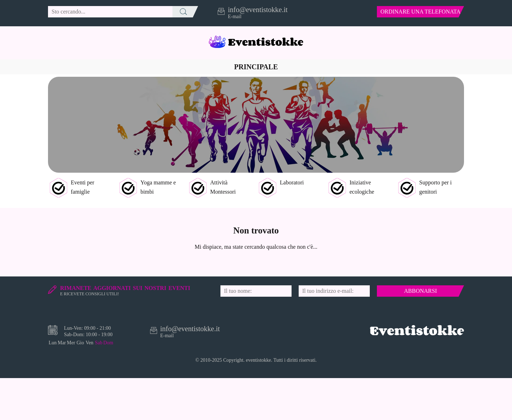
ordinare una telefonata (420, 12)
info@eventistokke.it (258, 10)
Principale (256, 67)
